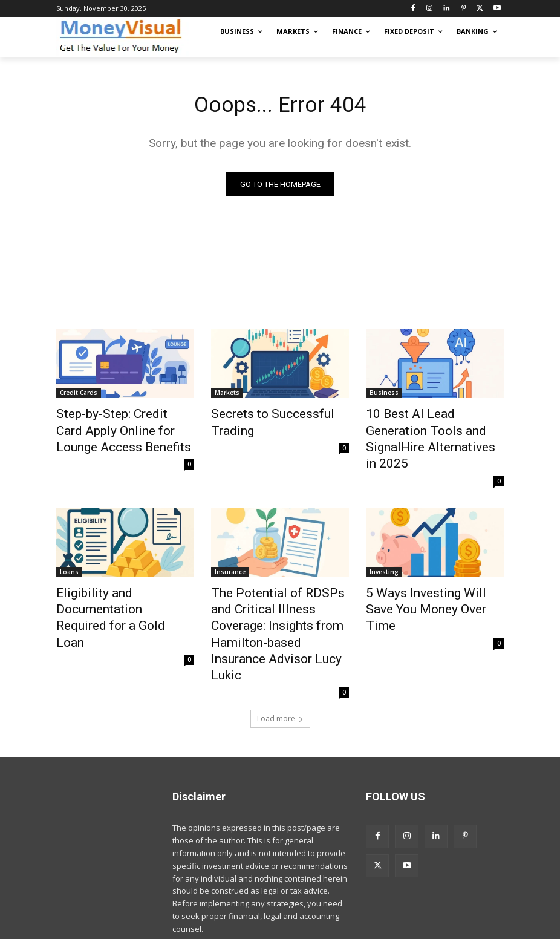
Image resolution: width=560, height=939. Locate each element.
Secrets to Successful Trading (280, 416)
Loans (69, 548)
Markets (227, 396)
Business (384, 396)
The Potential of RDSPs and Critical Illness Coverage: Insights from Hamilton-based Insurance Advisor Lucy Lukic (280, 588)
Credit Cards (79, 396)
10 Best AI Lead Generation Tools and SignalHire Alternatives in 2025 (428, 429)
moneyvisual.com (148, 928)
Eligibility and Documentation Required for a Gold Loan (122, 575)
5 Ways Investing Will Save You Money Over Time (426, 575)
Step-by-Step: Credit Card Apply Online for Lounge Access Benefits (114, 429)
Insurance (230, 548)
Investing (384, 548)
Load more (280, 650)
